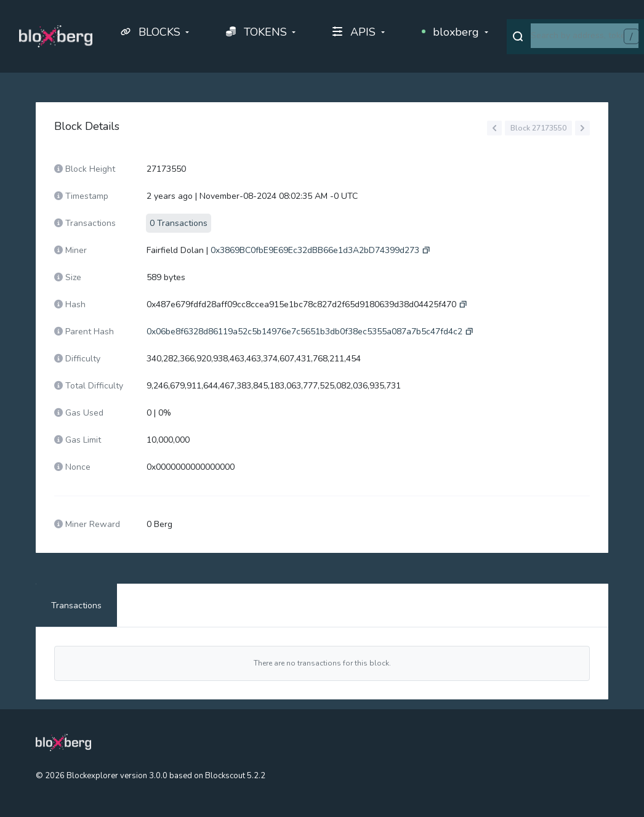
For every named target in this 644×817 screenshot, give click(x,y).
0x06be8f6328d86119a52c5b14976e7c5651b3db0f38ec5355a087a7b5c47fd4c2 (304, 332)
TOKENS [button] (256, 32)
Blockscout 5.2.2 (235, 776)
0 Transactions (179, 223)
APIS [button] (354, 32)
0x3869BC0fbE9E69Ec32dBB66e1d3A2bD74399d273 (315, 250)
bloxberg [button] (451, 32)
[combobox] (585, 36)
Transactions (76, 606)
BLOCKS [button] (151, 32)
